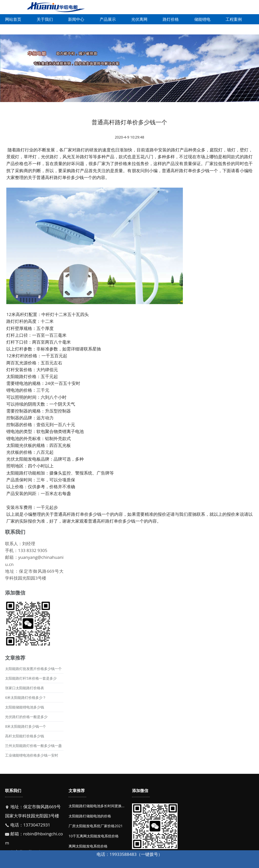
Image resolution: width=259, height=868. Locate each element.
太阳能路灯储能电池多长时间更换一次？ (100, 806)
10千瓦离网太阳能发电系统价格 (94, 836)
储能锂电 (202, 19)
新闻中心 (76, 19)
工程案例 (234, 19)
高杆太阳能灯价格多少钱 (25, 736)
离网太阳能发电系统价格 (88, 846)
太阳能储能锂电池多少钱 (25, 707)
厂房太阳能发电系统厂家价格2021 (96, 826)
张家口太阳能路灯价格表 (25, 688)
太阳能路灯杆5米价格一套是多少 (31, 678)
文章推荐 (77, 791)
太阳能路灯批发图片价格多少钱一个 (33, 669)
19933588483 (123, 854)
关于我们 (45, 19)
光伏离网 (139, 19)
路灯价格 (171, 19)
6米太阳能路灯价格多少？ (26, 697)
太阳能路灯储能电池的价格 (90, 816)
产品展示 (108, 19)
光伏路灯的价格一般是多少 (26, 717)
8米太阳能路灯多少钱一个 (26, 726)
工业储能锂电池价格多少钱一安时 (32, 755)
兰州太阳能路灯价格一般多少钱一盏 (33, 746)
